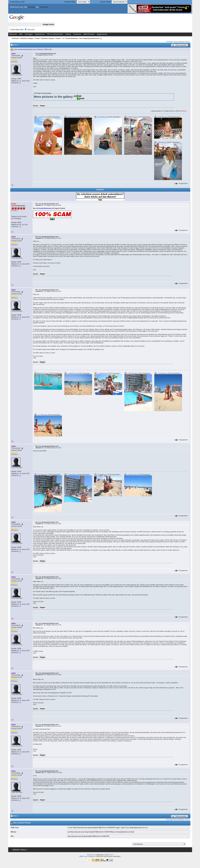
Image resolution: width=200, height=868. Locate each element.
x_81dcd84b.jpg (160, 373)
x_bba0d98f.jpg (100, 475)
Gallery (68, 34)
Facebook (77, 34)
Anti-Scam (15, 38)
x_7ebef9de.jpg (100, 373)
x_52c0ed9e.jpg (100, 117)
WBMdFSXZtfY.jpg (41, 373)
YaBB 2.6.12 (108, 855)
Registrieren (44, 7)
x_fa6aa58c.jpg (160, 142)
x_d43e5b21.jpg (130, 475)
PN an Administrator (55, 34)
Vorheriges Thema (172, 42)
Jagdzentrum (102, 34)
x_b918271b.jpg (160, 117)
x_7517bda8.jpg (40, 475)
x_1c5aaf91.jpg (40, 117)
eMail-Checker (89, 34)
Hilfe (21, 34)
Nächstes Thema (184, 42)
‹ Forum (22, 850)
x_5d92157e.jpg (70, 117)
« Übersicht (16, 850)
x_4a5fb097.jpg (70, 373)
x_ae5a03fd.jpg (70, 475)
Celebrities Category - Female (30, 38)
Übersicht (13, 34)
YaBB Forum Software (87, 856)
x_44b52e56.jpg (131, 373)
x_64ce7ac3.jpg (130, 117)
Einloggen (31, 7)
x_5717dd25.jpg (40, 415)
